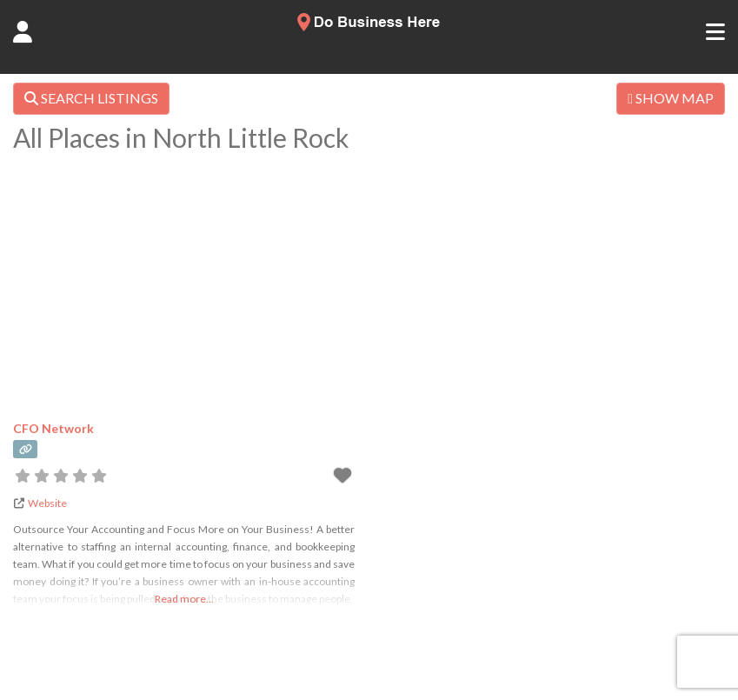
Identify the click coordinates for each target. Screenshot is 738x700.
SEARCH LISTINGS (91, 98)
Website (47, 503)
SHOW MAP (671, 98)
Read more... (184, 599)
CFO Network (53, 428)
